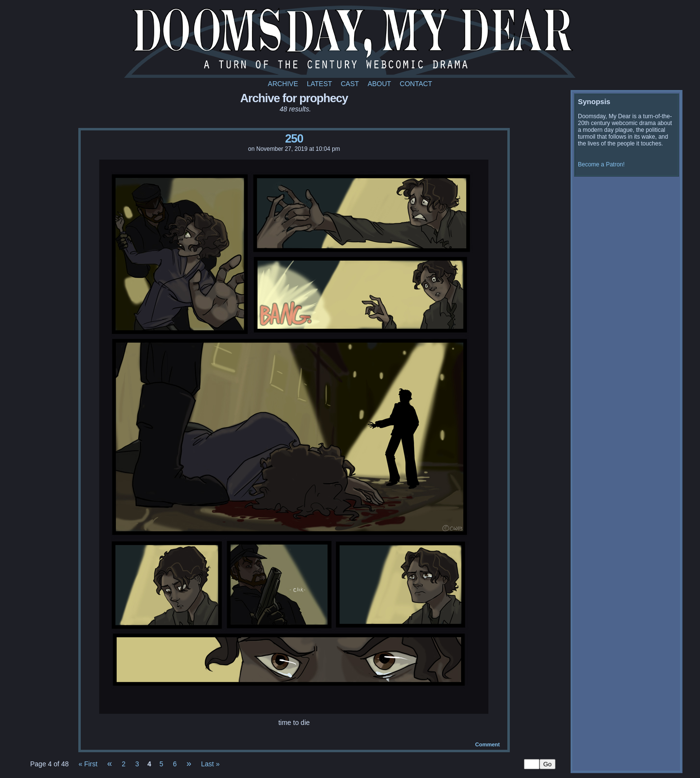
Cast (350, 84)
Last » (210, 764)
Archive (283, 84)
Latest (320, 84)
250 (294, 138)
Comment (488, 744)
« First (88, 764)
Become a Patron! (601, 164)
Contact (416, 84)
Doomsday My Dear (350, 41)
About (379, 84)
